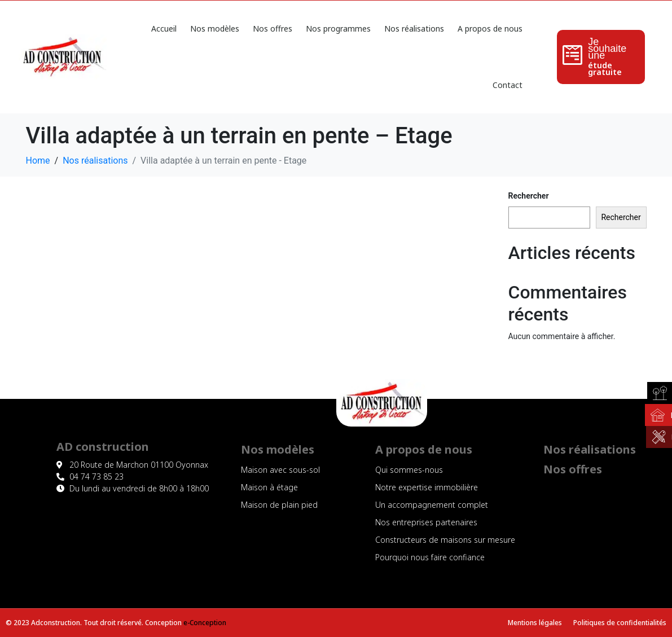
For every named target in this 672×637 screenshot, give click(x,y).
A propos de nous (490, 28)
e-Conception (205, 623)
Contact (508, 85)
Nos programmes (338, 28)
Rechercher (529, 196)
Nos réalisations (414, 28)
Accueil (164, 28)
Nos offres (273, 28)
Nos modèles (215, 28)
